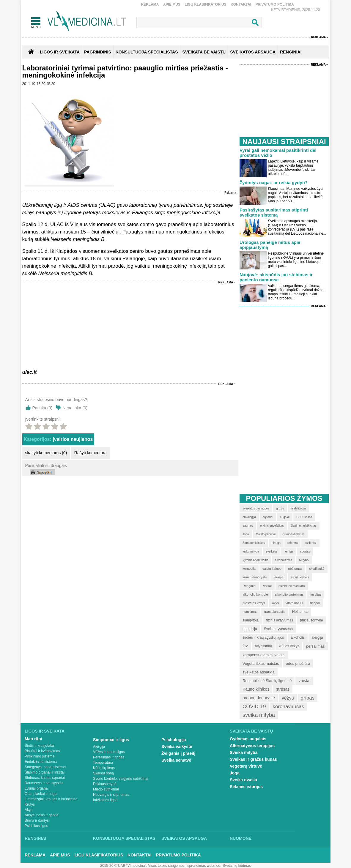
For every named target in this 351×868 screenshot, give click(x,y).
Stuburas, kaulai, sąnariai (45, 778)
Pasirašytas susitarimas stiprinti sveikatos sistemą (274, 212)
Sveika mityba (244, 752)
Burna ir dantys (37, 820)
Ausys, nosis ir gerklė (41, 815)
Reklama (150, 4)
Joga (235, 773)
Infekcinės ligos (105, 800)
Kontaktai (241, 4)
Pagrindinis (98, 52)
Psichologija (174, 740)
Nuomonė (241, 838)
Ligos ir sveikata (60, 52)
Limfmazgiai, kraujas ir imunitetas (51, 799)
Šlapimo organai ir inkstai (45, 772)
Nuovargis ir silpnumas (111, 795)
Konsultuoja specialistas (124, 838)
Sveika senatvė (176, 760)
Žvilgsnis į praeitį (178, 753)
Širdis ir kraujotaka (39, 746)
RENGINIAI (291, 52)
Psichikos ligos (36, 826)
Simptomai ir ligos (111, 740)
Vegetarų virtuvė (246, 766)
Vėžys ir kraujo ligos (109, 752)
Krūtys (30, 804)
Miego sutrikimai (106, 789)
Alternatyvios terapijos (252, 746)
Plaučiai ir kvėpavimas (42, 751)
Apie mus (172, 4)
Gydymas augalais (248, 739)
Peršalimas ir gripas (109, 757)
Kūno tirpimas (104, 768)
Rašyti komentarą (90, 453)
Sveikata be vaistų (251, 731)
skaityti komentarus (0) (46, 453)
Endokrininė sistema (41, 762)
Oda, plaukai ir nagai (41, 794)
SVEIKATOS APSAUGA (253, 52)
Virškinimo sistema (40, 756)
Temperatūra (103, 763)
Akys (29, 810)
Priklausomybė (105, 784)
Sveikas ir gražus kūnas (253, 759)
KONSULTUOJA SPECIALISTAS (147, 52)
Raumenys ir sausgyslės (44, 783)
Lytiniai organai (37, 788)
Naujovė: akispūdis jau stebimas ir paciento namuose (276, 277)
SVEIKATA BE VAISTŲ (204, 52)
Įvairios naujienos (73, 439)
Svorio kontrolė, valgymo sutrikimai (121, 779)
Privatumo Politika (275, 4)
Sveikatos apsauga (184, 838)
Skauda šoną (103, 773)
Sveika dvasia (243, 780)
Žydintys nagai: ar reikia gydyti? (274, 183)
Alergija (99, 747)
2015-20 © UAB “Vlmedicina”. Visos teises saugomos (142, 866)
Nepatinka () (75, 408)
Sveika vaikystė (177, 747)
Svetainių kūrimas (237, 866)
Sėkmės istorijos (246, 787)
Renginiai (35, 838)
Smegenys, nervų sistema (45, 767)
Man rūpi (33, 739)
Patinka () (43, 408)
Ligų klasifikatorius (205, 4)
